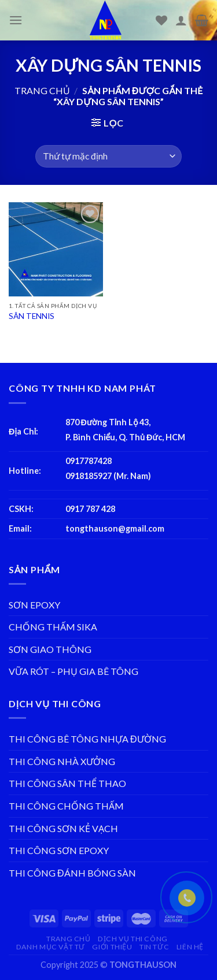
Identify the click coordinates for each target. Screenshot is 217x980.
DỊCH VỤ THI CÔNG (133, 939)
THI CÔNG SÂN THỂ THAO (67, 783)
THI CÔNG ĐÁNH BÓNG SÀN (72, 873)
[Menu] (16, 20)
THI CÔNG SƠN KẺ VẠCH (63, 828)
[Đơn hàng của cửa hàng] (108, 156)
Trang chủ (42, 90)
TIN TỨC (154, 947)
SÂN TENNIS (32, 316)
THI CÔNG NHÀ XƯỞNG (62, 761)
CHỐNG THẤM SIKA (53, 627)
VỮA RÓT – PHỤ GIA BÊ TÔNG (73, 671)
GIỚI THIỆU (112, 947)
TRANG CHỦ (69, 939)
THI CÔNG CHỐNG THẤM (66, 806)
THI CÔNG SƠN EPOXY (59, 850)
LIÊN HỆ (190, 947)
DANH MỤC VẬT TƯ (51, 947)
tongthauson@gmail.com (115, 528)
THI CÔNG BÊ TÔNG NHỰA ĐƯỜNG (87, 739)
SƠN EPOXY (34, 605)
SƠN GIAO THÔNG (50, 649)
